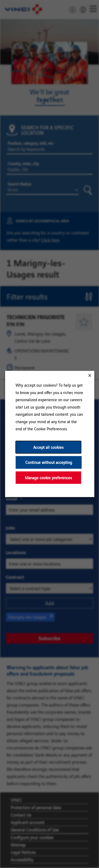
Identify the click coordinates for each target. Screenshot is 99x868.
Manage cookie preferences (48, 478)
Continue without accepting (48, 462)
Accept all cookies (48, 447)
